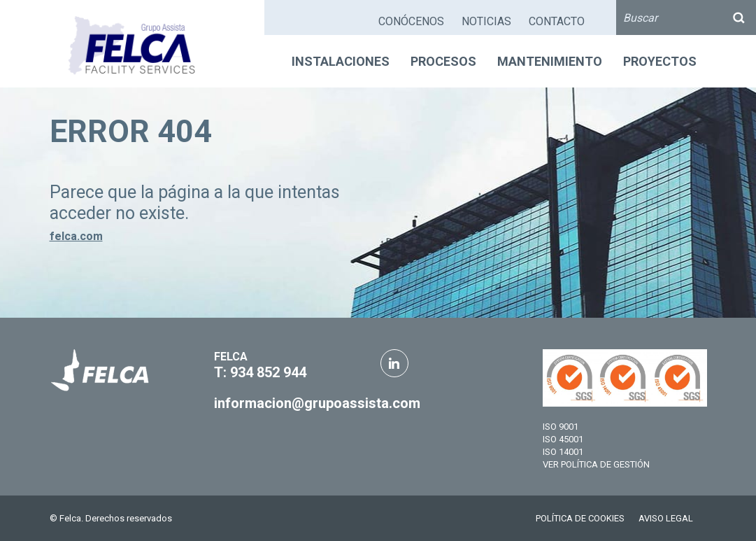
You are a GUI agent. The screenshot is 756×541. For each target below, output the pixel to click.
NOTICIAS (486, 21)
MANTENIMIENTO (550, 61)
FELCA (231, 357)
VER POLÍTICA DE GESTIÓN (596, 464)
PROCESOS (443, 61)
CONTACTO (557, 21)
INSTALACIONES (341, 61)
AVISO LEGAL (666, 518)
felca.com (76, 236)
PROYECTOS (660, 61)
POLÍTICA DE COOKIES (580, 518)
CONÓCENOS (411, 21)
